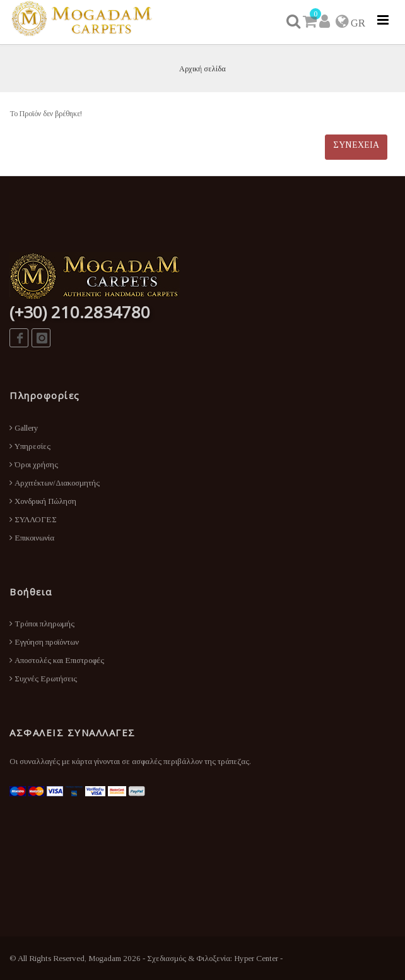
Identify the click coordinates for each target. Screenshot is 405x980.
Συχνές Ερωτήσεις (43, 678)
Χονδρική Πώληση (43, 501)
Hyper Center (256, 958)
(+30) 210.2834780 (80, 312)
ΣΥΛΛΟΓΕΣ (33, 519)
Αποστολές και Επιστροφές (57, 660)
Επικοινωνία (32, 538)
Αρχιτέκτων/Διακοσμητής (55, 483)
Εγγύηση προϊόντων (44, 642)
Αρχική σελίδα (202, 69)
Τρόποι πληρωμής (42, 624)
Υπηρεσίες (30, 446)
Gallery (24, 428)
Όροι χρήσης (34, 464)
